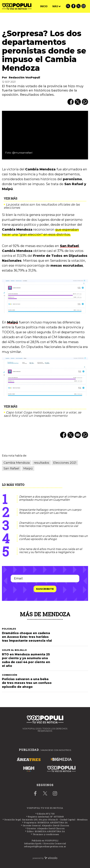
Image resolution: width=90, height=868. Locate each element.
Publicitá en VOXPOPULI (45, 841)
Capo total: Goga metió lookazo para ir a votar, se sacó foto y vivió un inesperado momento (42, 414)
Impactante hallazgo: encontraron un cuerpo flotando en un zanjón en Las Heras (50, 511)
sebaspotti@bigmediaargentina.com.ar (45, 846)
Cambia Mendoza (17, 463)
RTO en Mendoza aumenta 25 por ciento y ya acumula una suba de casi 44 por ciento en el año (26, 660)
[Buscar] (68, 6)
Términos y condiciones (46, 834)
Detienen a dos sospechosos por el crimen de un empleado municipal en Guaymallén (53, 498)
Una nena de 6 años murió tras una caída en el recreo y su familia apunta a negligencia (51, 551)
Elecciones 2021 (65, 463)
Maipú (13, 322)
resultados (41, 463)
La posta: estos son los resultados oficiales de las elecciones (42, 206)
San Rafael (69, 246)
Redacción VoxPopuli (25, 78)
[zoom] (45, 135)
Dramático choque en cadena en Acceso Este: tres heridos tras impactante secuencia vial (51, 524)
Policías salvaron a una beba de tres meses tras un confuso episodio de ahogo (53, 537)
